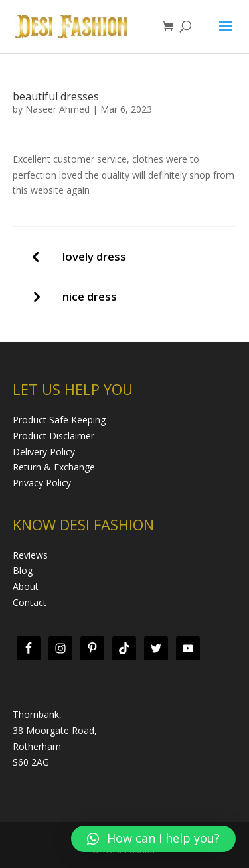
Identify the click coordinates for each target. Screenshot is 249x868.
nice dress (90, 297)
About (26, 586)
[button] (153, 839)
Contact (30, 602)
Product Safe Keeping (59, 420)
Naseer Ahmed (57, 109)
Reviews (30, 555)
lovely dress (94, 257)
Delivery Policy (44, 452)
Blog (23, 570)
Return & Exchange (54, 467)
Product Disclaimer (53, 436)
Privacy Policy (42, 483)
